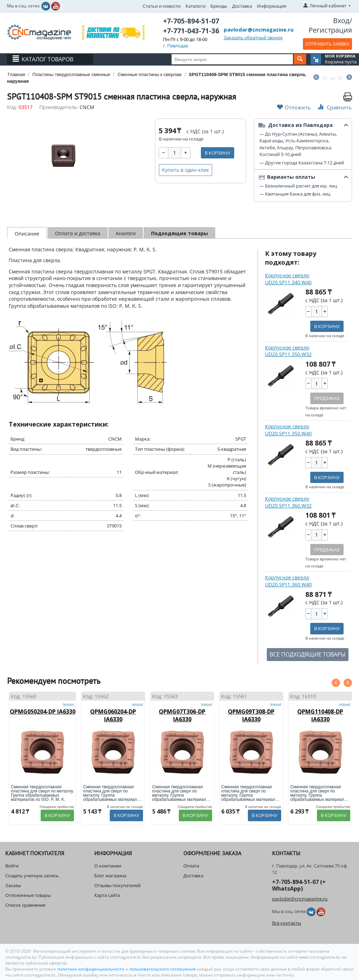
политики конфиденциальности (91, 969)
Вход (341, 21)
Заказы (13, 885)
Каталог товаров (48, 59)
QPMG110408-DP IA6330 (320, 715)
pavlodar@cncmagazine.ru (259, 29)
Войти (12, 866)
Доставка (242, 6)
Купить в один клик (185, 170)
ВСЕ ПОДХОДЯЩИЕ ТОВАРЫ (308, 654)
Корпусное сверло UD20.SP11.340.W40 (288, 279)
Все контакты (287, 923)
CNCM (87, 107)
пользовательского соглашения (162, 969)
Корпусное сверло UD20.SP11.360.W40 (288, 581)
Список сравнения (25, 905)
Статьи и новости (162, 6)
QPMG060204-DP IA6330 (113, 715)
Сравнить (334, 107)
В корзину (218, 153)
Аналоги (126, 233)
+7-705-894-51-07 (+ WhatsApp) (299, 885)
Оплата (191, 866)
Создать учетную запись (32, 876)
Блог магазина (110, 876)
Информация (272, 6)
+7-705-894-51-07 (191, 21)
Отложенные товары (28, 895)
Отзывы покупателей (117, 885)
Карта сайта (107, 895)
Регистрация (330, 30)
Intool (69, 704)
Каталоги (195, 6)
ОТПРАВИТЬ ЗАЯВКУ (327, 44)
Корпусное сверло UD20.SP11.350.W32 (288, 351)
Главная (16, 74)
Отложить (294, 107)
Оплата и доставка (78, 233)
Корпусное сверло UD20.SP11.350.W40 (288, 430)
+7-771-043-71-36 (191, 31)
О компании (108, 866)
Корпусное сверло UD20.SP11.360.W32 (288, 502)
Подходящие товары (179, 233)
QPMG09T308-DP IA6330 (251, 715)
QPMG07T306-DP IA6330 (182, 715)
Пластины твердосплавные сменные (71, 74)
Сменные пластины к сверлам (149, 74)
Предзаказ (327, 398)
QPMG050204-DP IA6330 (43, 712)
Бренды (219, 6)
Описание (27, 234)
